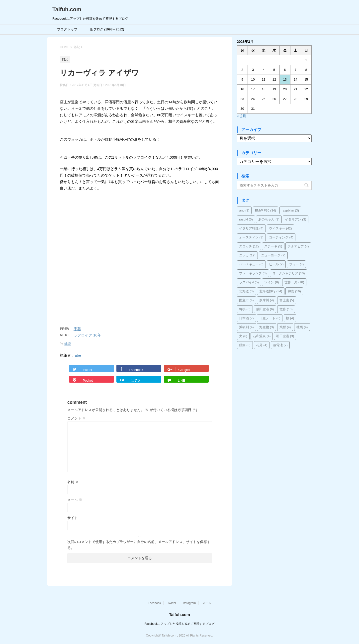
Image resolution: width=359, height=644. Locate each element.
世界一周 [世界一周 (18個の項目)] (294, 282)
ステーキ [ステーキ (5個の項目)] (273, 246)
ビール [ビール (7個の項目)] (276, 264)
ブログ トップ (67, 29)
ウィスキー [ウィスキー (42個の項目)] (280, 228)
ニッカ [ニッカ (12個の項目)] (247, 255)
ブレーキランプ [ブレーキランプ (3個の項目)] (253, 273)
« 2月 (242, 116)
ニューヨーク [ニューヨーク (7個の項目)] (273, 255)
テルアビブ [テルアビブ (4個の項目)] (298, 246)
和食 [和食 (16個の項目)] (294, 291)
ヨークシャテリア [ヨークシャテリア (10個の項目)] (289, 273)
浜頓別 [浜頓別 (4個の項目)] (246, 327)
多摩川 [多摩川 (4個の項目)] (267, 300)
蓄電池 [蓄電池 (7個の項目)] (280, 345)
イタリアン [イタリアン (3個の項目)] (296, 219)
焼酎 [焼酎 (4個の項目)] (285, 327)
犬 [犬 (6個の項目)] (243, 336)
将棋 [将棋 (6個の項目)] (245, 309)
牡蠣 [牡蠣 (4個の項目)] (302, 327)
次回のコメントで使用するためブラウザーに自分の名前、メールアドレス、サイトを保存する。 (139, 545)
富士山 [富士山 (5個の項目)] (287, 300)
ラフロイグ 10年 (87, 335)
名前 (73, 482)
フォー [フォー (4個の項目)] (297, 264)
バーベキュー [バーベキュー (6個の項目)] (251, 264)
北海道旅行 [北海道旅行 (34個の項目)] (271, 291)
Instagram (189, 603)
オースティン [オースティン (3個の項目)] (251, 237)
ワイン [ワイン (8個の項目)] (272, 282)
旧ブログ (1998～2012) (107, 29)
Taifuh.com (67, 9)
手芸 (77, 329)
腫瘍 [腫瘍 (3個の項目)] (245, 345)
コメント (77, 418)
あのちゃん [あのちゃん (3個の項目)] (269, 219)
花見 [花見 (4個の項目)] (262, 345)
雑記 (68, 344)
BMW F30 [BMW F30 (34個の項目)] (266, 210)
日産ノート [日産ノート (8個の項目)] (270, 318)
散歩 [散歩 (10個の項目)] (286, 309)
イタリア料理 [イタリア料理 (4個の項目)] (251, 228)
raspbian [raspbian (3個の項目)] (290, 210)
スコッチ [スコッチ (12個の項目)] (249, 246)
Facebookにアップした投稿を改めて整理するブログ (180, 624)
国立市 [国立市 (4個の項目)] (246, 300)
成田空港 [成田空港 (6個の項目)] (265, 309)
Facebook (154, 603)
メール (75, 500)
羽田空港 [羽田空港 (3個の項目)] (285, 336)
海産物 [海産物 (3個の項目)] (267, 327)
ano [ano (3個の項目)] (244, 210)
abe (78, 355)
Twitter (172, 603)
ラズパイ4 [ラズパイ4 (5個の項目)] (249, 282)
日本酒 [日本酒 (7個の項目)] (246, 318)
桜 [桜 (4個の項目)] (290, 318)
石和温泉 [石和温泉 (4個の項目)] (262, 336)
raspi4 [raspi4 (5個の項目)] (246, 219)
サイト (73, 518)
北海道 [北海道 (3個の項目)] (246, 291)
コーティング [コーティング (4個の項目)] (281, 237)
